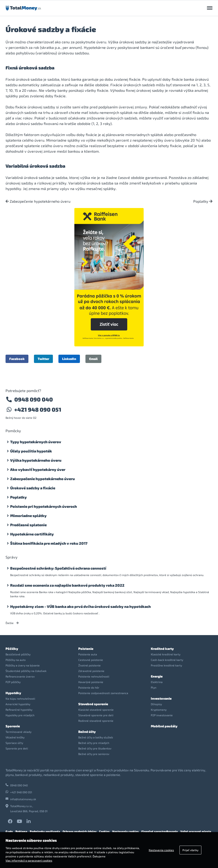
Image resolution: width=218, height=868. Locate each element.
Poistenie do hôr (89, 687)
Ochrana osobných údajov (80, 831)
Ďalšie (12, 623)
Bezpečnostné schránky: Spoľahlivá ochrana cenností (58, 568)
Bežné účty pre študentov (95, 748)
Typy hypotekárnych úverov (36, 442)
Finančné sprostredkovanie (160, 831)
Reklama (21, 831)
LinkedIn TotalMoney (29, 821)
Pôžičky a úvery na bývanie (23, 665)
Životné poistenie (89, 665)
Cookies (104, 831)
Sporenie (13, 726)
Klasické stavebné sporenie (96, 710)
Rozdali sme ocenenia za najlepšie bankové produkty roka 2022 (67, 585)
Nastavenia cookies (126, 831)
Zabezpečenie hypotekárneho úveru (38, 201)
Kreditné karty (162, 649)
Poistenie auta (88, 654)
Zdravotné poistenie (91, 671)
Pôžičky (12, 649)
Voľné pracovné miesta (196, 831)
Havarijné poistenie (91, 682)
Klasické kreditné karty (166, 654)
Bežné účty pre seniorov (94, 754)
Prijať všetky (190, 850)
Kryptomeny (159, 710)
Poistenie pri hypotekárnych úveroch (44, 506)
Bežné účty (87, 732)
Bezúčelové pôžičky (18, 654)
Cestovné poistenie (91, 660)
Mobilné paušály (164, 726)
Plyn (154, 687)
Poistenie (86, 649)
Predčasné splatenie (28, 525)
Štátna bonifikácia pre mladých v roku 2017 (49, 543)
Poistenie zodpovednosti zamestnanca (103, 693)
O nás (9, 831)
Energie (157, 676)
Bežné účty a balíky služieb (96, 737)
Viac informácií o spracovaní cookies (29, 860)
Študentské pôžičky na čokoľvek (26, 671)
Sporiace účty (14, 743)
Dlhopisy (156, 704)
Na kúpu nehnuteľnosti (20, 699)
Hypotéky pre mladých (20, 715)
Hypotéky (13, 693)
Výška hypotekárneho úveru (36, 460)
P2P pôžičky (13, 682)
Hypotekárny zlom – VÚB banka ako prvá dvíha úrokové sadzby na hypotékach (80, 606)
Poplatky (203, 201)
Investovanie (161, 698)
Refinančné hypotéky (19, 710)
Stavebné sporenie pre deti (96, 715)
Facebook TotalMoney (10, 821)
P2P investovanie (162, 715)
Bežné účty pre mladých (94, 743)
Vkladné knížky (15, 737)
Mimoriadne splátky (28, 516)
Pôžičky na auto (16, 660)
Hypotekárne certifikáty (32, 534)
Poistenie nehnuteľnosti (94, 676)
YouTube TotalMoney (20, 821)
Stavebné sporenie (93, 704)
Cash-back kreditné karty (167, 660)
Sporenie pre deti (17, 748)
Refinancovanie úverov (20, 676)
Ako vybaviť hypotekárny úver (38, 469)
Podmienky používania (45, 831)
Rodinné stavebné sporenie (96, 721)
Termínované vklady (18, 732)
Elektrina (157, 682)
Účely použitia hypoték (31, 451)
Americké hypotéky (18, 704)
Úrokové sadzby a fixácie (33, 488)
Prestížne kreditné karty (166, 665)
